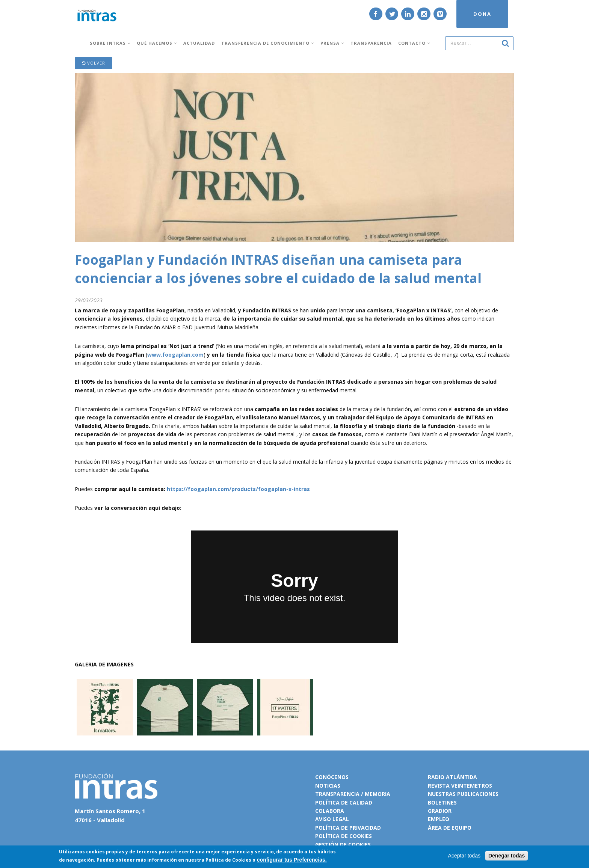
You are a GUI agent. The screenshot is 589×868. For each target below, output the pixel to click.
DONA (481, 14)
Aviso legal (332, 819)
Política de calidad (344, 802)
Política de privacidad (348, 828)
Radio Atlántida (452, 777)
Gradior (440, 811)
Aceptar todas (464, 856)
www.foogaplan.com (175, 355)
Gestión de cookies (343, 845)
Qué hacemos (157, 42)
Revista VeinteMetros (460, 786)
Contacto (414, 42)
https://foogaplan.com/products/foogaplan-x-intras (238, 489)
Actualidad (199, 42)
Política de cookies (344, 836)
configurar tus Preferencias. (292, 860)
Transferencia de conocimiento (268, 42)
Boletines (442, 802)
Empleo (439, 819)
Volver (94, 63)
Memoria (378, 794)
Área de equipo (450, 828)
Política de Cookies (228, 860)
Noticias (328, 786)
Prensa (332, 42)
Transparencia (371, 42)
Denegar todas (507, 856)
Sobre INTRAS (110, 42)
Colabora (330, 811)
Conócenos (332, 777)
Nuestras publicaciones (463, 794)
